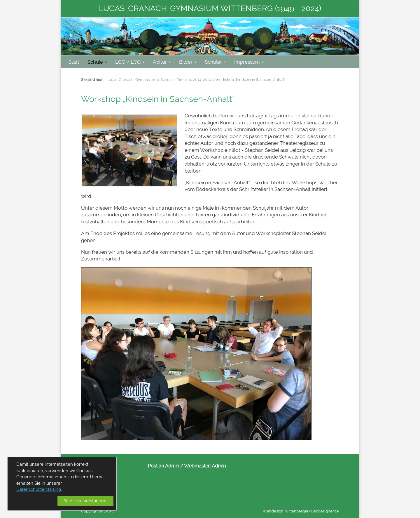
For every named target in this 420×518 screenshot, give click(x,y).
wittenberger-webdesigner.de (312, 511)
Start (74, 62)
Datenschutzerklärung (39, 489)
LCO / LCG (130, 62)
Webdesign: (274, 511)
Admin (219, 466)
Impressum (249, 62)
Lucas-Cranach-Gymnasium (131, 80)
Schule (97, 62)
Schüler (215, 62)
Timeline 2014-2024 (194, 80)
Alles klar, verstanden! (85, 501)
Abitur (162, 62)
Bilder (188, 62)
